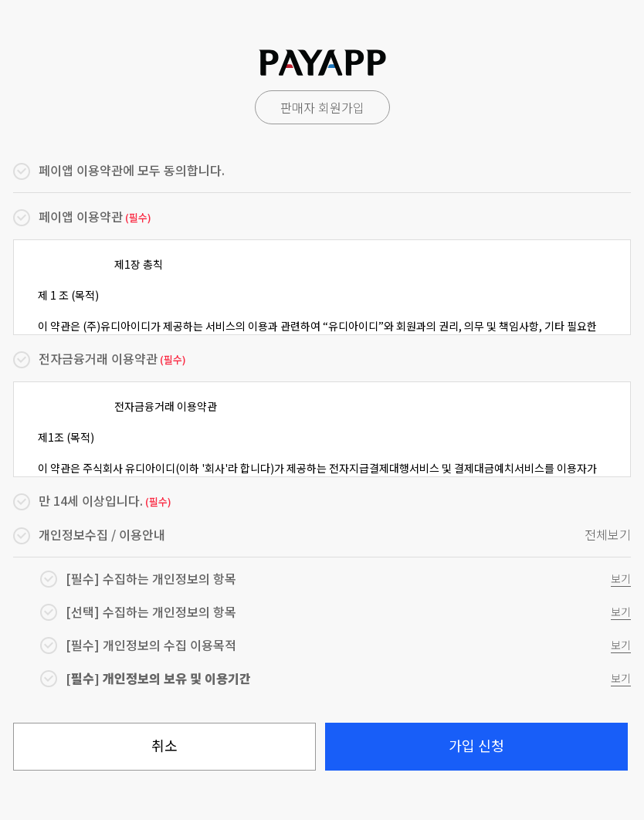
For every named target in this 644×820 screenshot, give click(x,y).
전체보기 (608, 535)
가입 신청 (476, 745)
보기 (621, 578)
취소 (164, 745)
